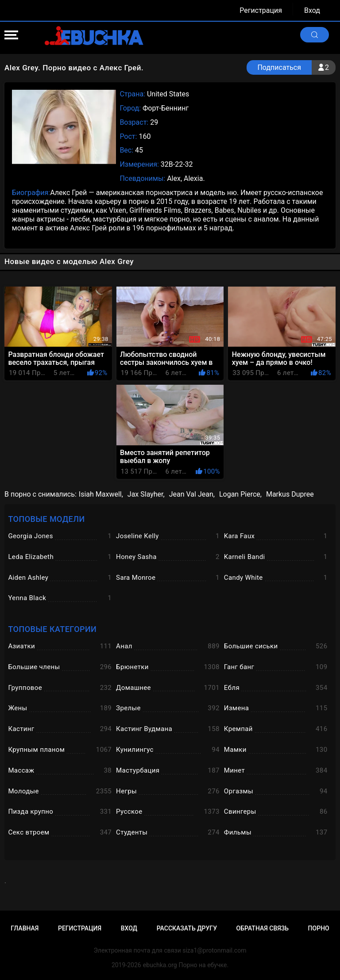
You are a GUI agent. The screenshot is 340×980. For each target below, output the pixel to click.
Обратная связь (263, 928)
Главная (25, 928)
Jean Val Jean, (192, 494)
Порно (319, 928)
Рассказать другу (187, 928)
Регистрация (261, 10)
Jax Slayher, (146, 494)
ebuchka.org (160, 965)
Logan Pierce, (240, 494)
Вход (312, 10)
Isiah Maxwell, (101, 494)
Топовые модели (46, 519)
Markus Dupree (290, 494)
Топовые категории (52, 629)
